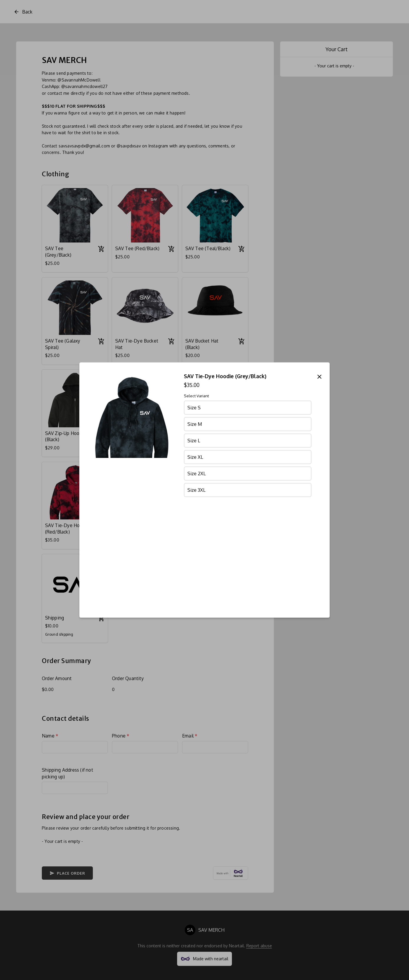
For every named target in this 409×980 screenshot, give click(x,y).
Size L (194, 441)
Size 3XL (196, 490)
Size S (194, 408)
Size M (195, 424)
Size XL (195, 457)
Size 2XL (197, 474)
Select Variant (196, 396)
